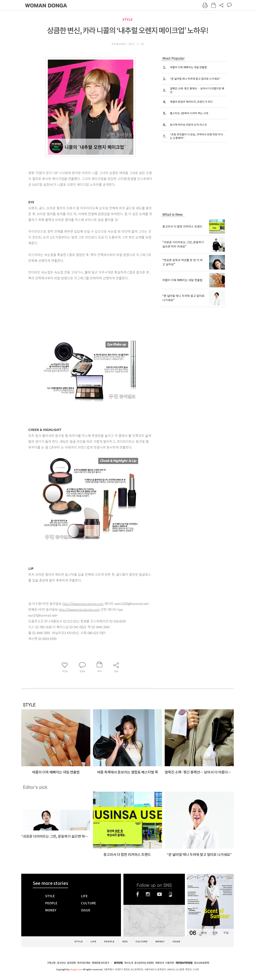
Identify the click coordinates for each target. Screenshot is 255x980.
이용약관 (170, 963)
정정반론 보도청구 (101, 963)
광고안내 (61, 963)
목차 (204, 933)
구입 (226, 933)
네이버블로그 (170, 894)
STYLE (127, 20)
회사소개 (129, 963)
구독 (215, 933)
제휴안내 (160, 963)
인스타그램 (148, 894)
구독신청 (51, 963)
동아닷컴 (118, 963)
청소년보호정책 (202, 963)
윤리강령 (71, 963)
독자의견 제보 (84, 963)
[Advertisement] (81, 309)
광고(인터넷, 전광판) (144, 963)
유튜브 (159, 894)
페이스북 (138, 894)
